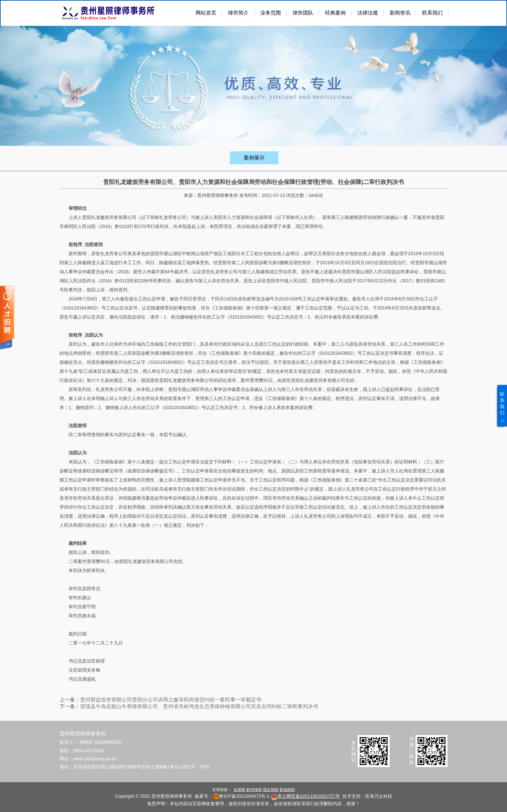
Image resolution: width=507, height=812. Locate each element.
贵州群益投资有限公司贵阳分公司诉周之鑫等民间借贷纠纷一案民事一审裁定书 (171, 700)
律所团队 (303, 13)
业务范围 (271, 13)
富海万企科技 (379, 796)
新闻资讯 (400, 13)
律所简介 (238, 13)
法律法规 (368, 13)
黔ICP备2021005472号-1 (244, 796)
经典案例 (335, 13)
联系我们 (432, 13)
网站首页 (206, 13)
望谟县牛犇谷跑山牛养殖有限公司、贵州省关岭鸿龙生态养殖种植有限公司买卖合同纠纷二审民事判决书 (199, 706)
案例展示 (254, 158)
